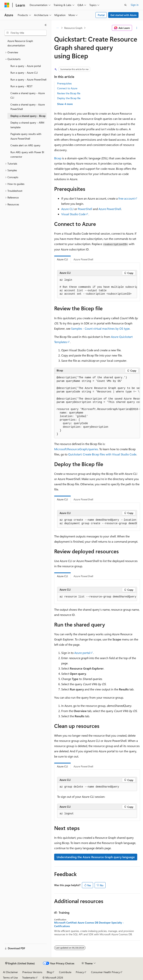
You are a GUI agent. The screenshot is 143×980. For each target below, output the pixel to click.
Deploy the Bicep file (69, 98)
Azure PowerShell (110, 209)
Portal (101, 15)
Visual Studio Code (73, 214)
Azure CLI (67, 209)
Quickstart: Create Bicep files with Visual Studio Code (102, 454)
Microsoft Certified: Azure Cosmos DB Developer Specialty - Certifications (89, 924)
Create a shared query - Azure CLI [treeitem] (28, 95)
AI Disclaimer (10, 972)
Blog (49, 972)
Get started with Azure (123, 15)
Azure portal (82, 653)
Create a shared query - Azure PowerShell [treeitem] (28, 107)
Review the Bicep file (69, 93)
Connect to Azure (67, 88)
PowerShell (85, 209)
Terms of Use (10, 977)
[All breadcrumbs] (57, 28)
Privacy (80, 972)
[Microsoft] (7, 5)
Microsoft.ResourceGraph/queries (76, 449)
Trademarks (29, 977)
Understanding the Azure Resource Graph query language (96, 857)
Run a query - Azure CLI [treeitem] (24, 73)
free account (127, 198)
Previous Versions (32, 972)
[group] (97, 287)
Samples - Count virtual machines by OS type (100, 328)
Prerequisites (64, 83)
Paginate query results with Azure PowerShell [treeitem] (26, 136)
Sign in (135, 5)
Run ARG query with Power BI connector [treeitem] (27, 154)
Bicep (58, 158)
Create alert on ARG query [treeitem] (25, 145)
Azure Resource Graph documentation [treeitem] (20, 43)
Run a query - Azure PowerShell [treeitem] (28, 79)
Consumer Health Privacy (105, 972)
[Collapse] (46, 25)
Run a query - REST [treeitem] (21, 86)
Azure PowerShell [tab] (83, 259)
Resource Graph (73, 28)
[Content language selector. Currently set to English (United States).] (20, 963)
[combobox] (26, 33)
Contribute (65, 972)
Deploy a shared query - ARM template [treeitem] (27, 125)
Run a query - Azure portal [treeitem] (26, 66)
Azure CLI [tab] (62, 259)
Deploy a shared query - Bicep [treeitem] (28, 116)
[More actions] (137, 28)
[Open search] (125, 5)
